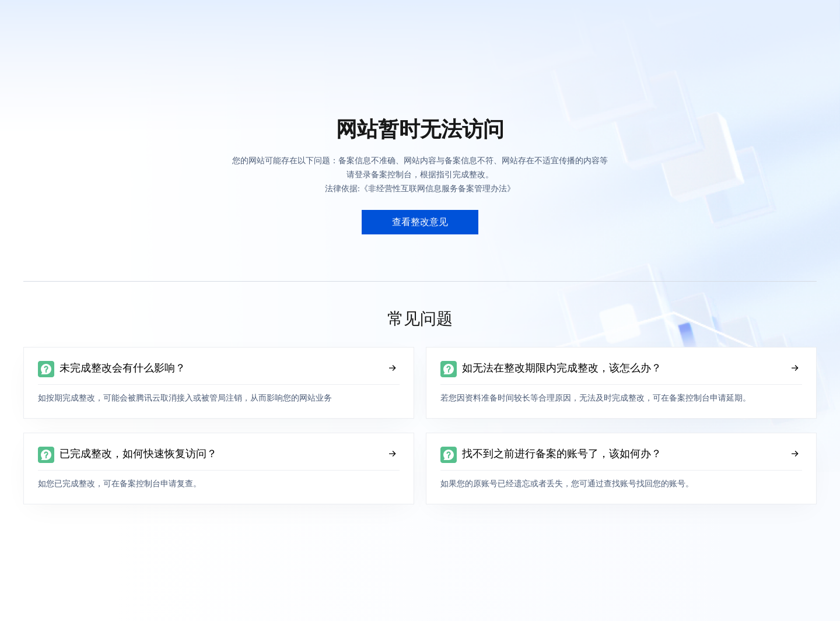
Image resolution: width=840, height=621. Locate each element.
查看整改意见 (420, 222)
